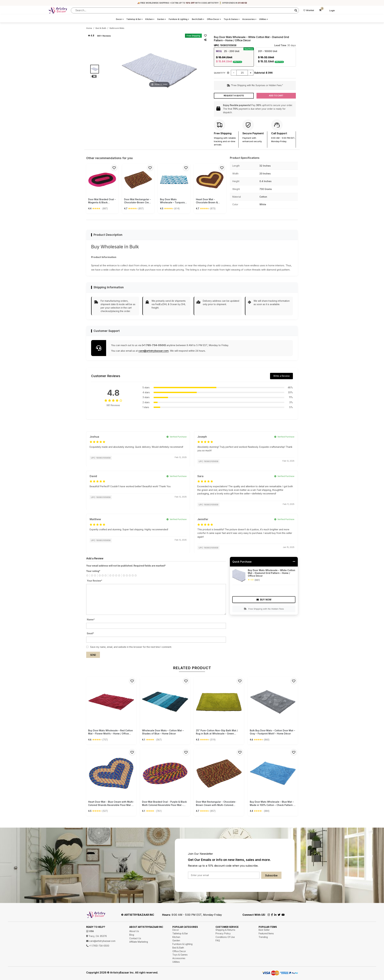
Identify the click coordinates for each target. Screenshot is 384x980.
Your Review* (95, 581)
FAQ (218, 941)
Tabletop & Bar (135, 19)
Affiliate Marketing (139, 942)
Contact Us (135, 938)
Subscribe (271, 875)
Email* (90, 633)
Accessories (249, 19)
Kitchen (150, 19)
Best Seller (264, 930)
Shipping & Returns (225, 930)
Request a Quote (234, 96)
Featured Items (266, 933)
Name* (91, 620)
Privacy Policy (223, 933)
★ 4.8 (91, 36)
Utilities (264, 19)
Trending (263, 937)
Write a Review (281, 376)
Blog (132, 935)
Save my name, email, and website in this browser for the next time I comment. (131, 647)
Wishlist (309, 10)
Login (332, 11)
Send (93, 655)
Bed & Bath (198, 19)
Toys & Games (232, 19)
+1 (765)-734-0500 (98, 946)
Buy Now (264, 600)
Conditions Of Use (225, 937)
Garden (162, 19)
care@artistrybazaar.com (154, 351)
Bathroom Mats (117, 28)
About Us (134, 931)
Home (89, 28)
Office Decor (214, 19)
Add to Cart (276, 96)
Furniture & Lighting (179, 19)
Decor (120, 19)
